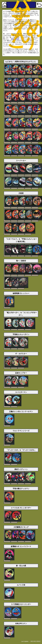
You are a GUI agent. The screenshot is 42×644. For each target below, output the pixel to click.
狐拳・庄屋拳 (15, 39)
